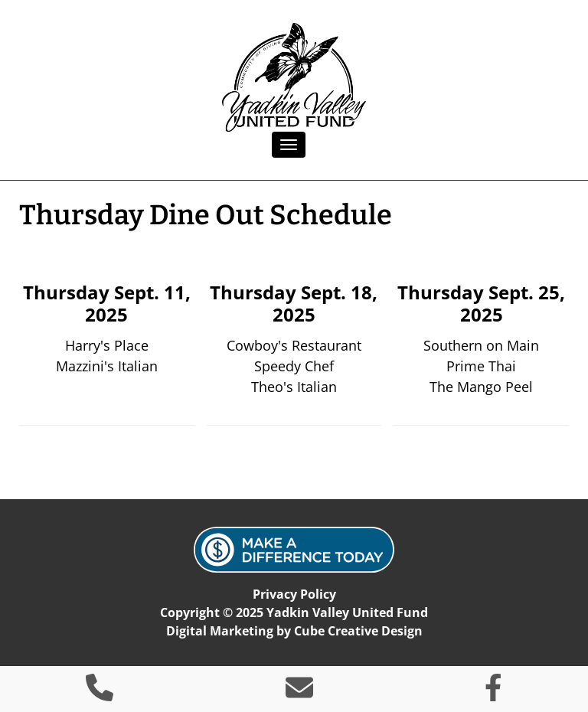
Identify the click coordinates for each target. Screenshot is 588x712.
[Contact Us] (299, 693)
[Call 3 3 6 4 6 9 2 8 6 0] (100, 693)
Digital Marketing (220, 631)
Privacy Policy (294, 594)
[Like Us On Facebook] (493, 693)
